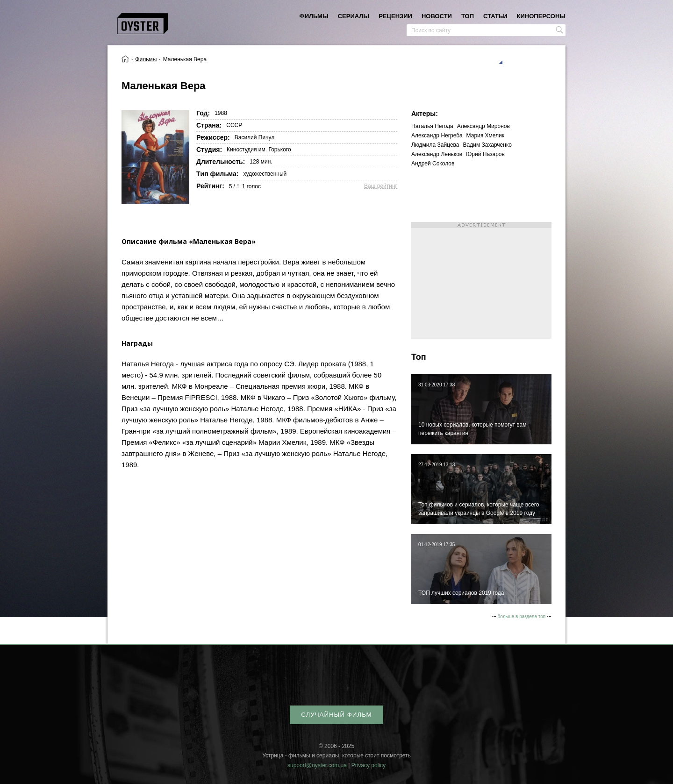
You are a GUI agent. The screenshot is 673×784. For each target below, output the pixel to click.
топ (468, 16)
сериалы (354, 16)
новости (437, 16)
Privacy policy (369, 765)
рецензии (395, 16)
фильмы (314, 16)
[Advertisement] (481, 280)
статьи (495, 16)
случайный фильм (336, 715)
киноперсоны (541, 16)
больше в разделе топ (522, 617)
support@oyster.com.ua (317, 765)
